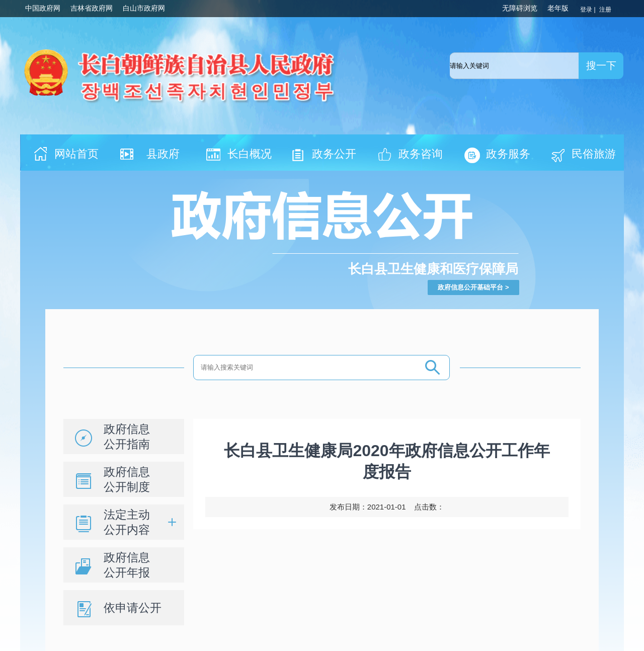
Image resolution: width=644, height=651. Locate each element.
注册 (606, 10)
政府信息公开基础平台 (470, 287)
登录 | (589, 10)
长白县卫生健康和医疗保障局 (433, 269)
